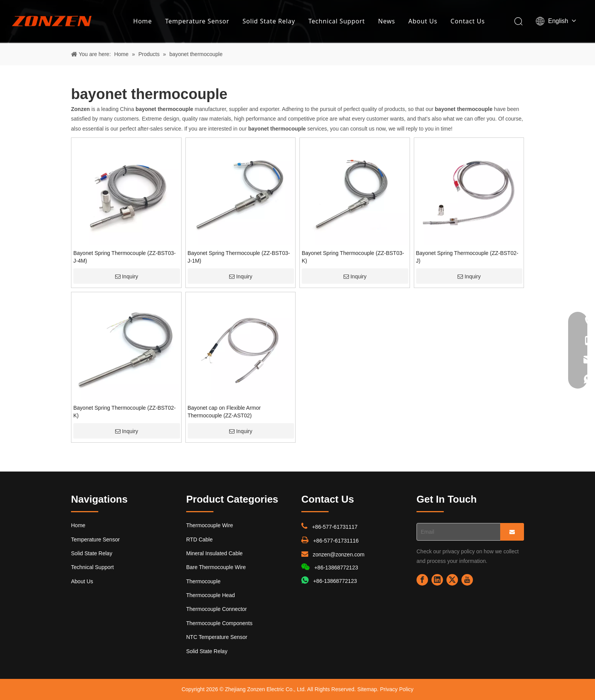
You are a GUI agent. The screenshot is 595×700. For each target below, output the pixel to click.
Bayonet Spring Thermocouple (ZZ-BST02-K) (125, 412)
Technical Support (336, 21)
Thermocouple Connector (217, 609)
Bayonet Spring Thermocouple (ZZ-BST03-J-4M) (125, 257)
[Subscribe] (512, 532)
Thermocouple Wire (210, 525)
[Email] (457, 532)
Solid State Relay (269, 21)
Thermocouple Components (219, 623)
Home (143, 21)
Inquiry (127, 276)
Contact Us (468, 21)
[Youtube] (467, 580)
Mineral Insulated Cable (214, 553)
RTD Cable (199, 539)
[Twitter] (452, 580)
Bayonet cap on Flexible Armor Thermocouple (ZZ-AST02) (224, 412)
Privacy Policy (397, 689)
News (387, 21)
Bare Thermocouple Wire (216, 567)
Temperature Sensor (197, 21)
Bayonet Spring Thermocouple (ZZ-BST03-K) (353, 257)
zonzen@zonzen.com (339, 554)
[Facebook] (422, 580)
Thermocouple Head (211, 595)
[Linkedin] (437, 580)
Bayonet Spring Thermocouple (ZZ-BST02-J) (467, 257)
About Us (423, 21)
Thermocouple (203, 581)
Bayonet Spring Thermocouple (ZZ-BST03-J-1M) (239, 257)
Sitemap (367, 689)
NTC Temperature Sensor (217, 637)
